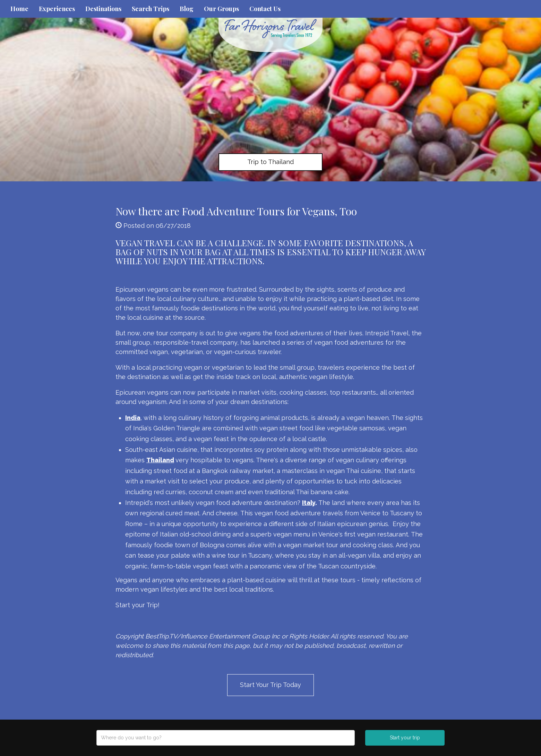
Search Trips (151, 9)
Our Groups (221, 9)
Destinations (103, 9)
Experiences (57, 9)
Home (19, 9)
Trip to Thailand (270, 162)
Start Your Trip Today (270, 685)
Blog (187, 9)
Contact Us (265, 9)
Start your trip (405, 738)
